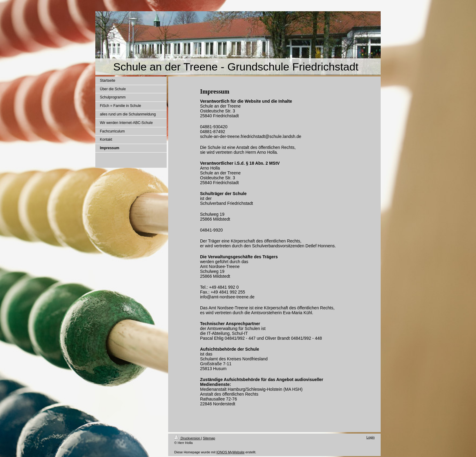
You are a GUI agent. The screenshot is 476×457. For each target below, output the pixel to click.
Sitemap (209, 438)
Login (371, 437)
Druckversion (188, 438)
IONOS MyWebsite (231, 452)
